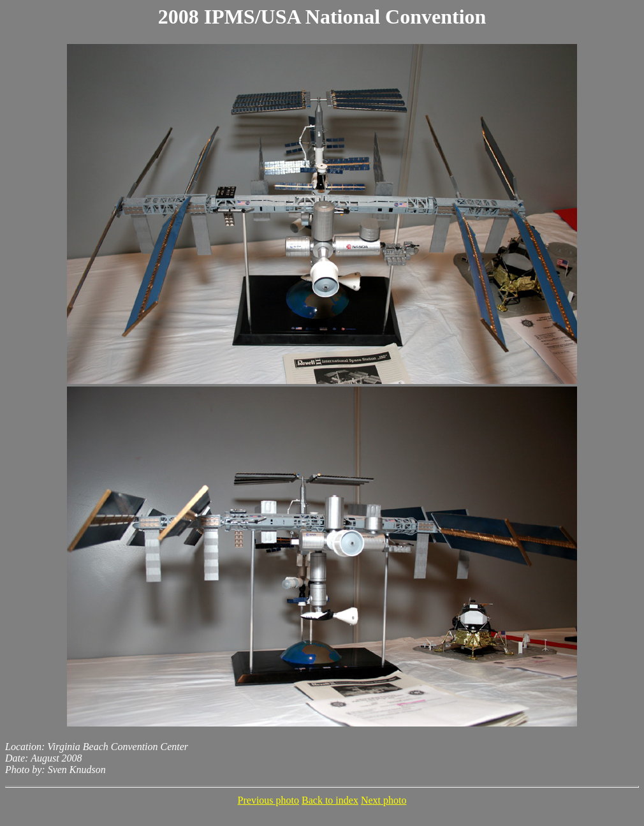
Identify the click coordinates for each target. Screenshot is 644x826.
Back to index (330, 800)
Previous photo (268, 800)
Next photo (384, 800)
